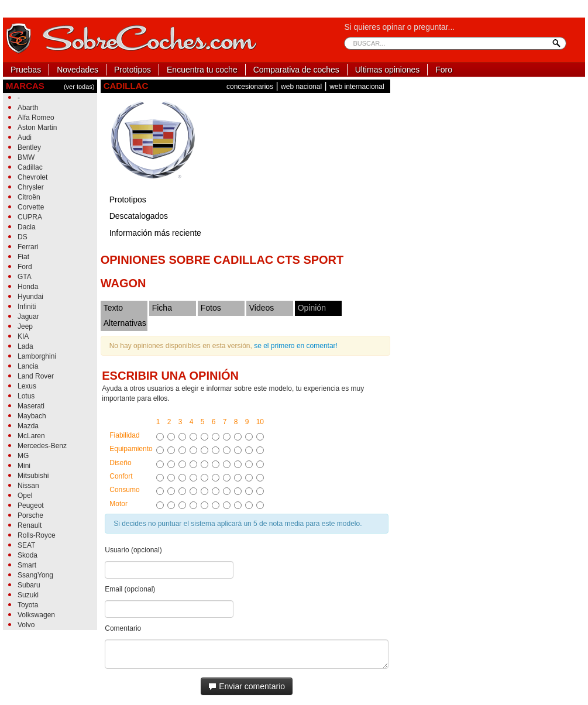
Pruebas (26, 70)
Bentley (29, 147)
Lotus (26, 396)
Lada (25, 346)
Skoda (27, 555)
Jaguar (28, 317)
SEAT (26, 545)
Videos (262, 308)
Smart (27, 565)
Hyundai (30, 297)
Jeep (25, 326)
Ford (25, 267)
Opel (25, 496)
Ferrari (28, 247)
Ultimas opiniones (388, 70)
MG (23, 456)
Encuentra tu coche (202, 70)
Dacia (27, 227)
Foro (444, 70)
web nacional (301, 87)
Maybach (32, 416)
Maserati (31, 406)
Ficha (162, 308)
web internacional (357, 87)
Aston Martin (37, 128)
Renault (30, 525)
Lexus (27, 386)
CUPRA (30, 217)
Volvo (26, 625)
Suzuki (28, 595)
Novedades (78, 70)
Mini (24, 466)
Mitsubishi (33, 476)
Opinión (312, 308)
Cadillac (30, 167)
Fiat (23, 257)
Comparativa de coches (296, 70)
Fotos (211, 308)
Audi (25, 137)
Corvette (31, 207)
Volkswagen (36, 615)
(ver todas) (79, 87)
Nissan (28, 486)
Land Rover (36, 376)
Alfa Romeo (36, 118)
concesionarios (250, 87)
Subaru (29, 585)
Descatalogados (139, 216)
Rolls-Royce (37, 535)
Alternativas (125, 323)
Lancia (28, 366)
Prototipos (133, 70)
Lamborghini (37, 356)
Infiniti (27, 307)
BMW (26, 157)
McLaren (31, 436)
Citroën (29, 197)
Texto (113, 308)
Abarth (28, 108)
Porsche (30, 515)
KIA (23, 336)
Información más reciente (155, 233)
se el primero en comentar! (296, 346)
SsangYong (35, 575)
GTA (25, 277)
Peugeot (31, 505)
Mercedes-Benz (42, 446)
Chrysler (31, 187)
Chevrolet (32, 177)
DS (23, 237)
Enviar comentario (247, 686)
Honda (28, 287)
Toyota (28, 605)
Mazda (28, 426)
